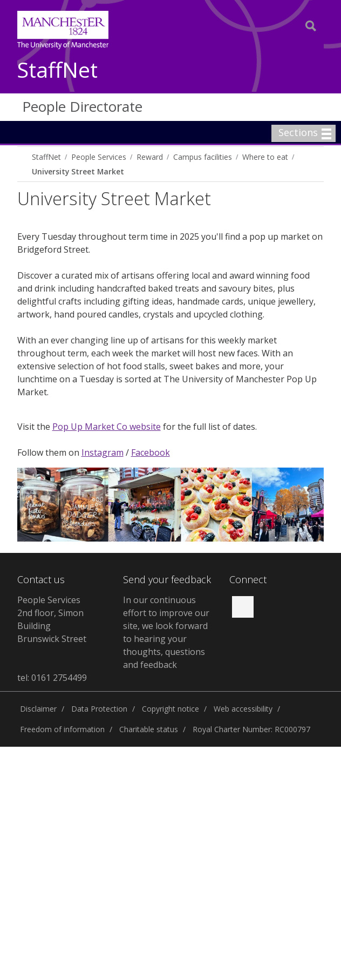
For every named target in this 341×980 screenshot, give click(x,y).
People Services (99, 157)
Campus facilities (203, 157)
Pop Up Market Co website (107, 427)
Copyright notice (170, 709)
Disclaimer (38, 709)
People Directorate (82, 106)
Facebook (151, 452)
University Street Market (78, 171)
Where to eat (265, 157)
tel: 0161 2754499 (52, 678)
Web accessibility (243, 709)
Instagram (103, 452)
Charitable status (149, 729)
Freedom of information (62, 729)
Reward (150, 157)
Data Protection (99, 709)
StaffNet (57, 70)
